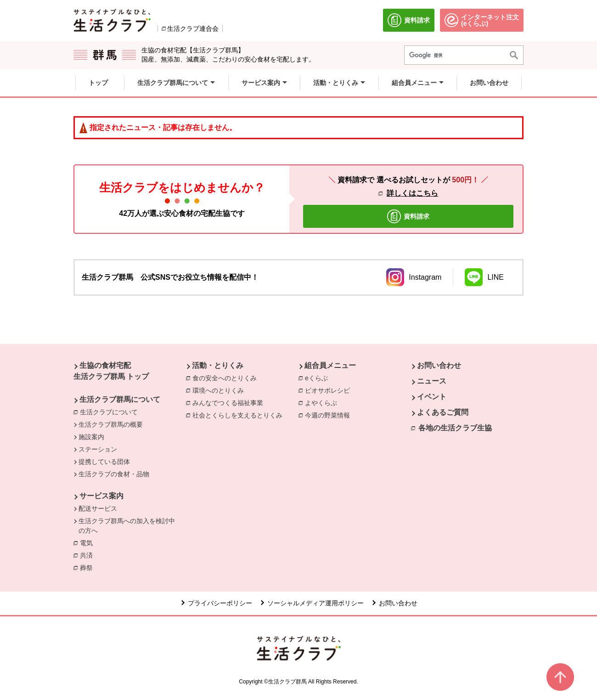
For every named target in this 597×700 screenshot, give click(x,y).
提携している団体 (104, 462)
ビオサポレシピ (330, 390)
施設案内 (91, 437)
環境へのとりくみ (220, 390)
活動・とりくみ (218, 365)
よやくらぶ (323, 402)
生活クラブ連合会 (193, 28)
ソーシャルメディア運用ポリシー (315, 603)
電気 (89, 542)
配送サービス (98, 508)
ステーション (98, 449)
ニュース (432, 381)
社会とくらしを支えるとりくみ (240, 415)
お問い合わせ (439, 365)
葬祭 (89, 567)
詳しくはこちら (412, 193)
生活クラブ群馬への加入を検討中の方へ (127, 526)
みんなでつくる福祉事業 (230, 402)
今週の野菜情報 (330, 415)
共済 (89, 555)
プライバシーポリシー (220, 603)
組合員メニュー (330, 365)
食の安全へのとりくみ (227, 378)
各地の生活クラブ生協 (455, 428)
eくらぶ (319, 378)
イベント (432, 397)
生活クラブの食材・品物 (114, 474)
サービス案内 (101, 496)
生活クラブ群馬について (120, 399)
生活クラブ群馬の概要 (111, 424)
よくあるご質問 (443, 412)
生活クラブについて (109, 412)
